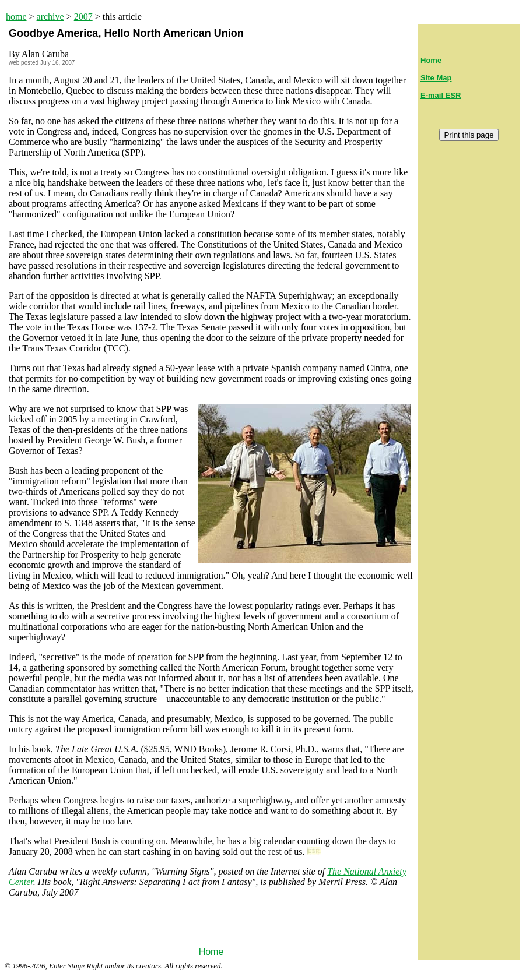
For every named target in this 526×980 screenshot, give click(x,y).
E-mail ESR (441, 95)
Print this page (469, 135)
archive (50, 17)
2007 (83, 17)
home (16, 17)
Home (211, 952)
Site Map (436, 78)
